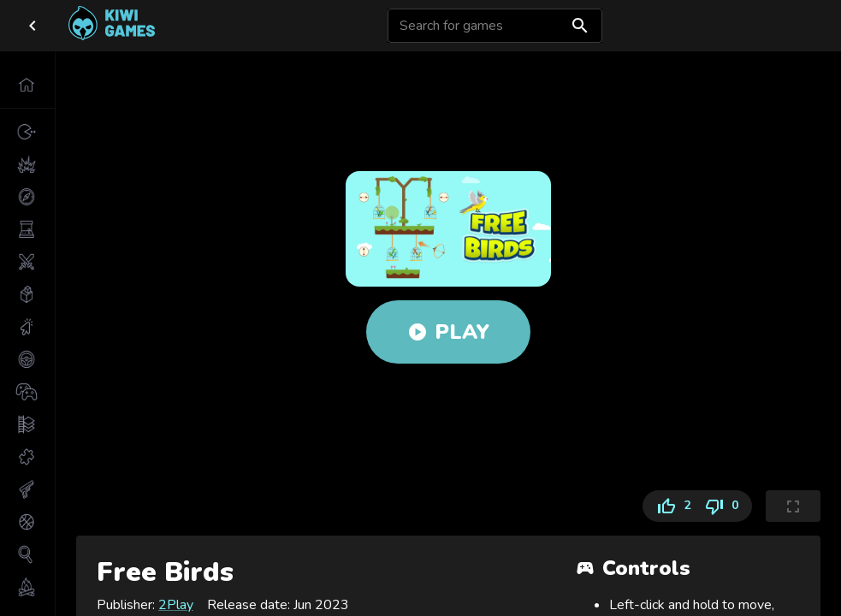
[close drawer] (33, 26)
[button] (27, 85)
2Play (176, 605)
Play (448, 332)
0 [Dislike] (725, 506)
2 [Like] (670, 506)
